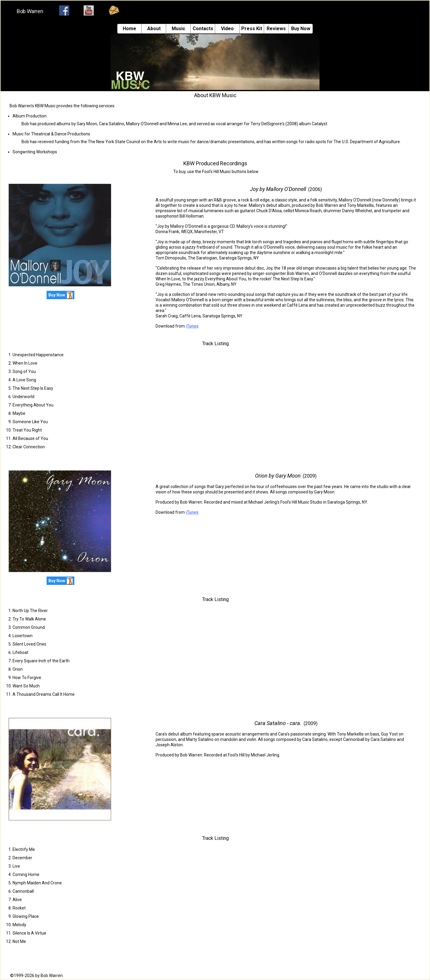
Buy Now (301, 29)
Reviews (276, 29)
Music (178, 29)
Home (129, 29)
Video (227, 29)
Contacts (203, 29)
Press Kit (252, 29)
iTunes (192, 326)
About (154, 29)
